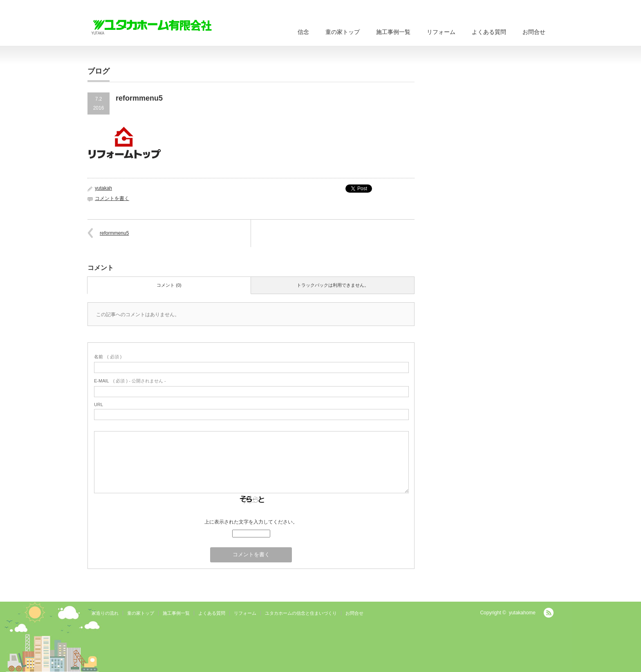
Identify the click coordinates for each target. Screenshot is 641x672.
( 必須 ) (108, 357)
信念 (303, 32)
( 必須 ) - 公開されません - (130, 381)
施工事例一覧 (393, 32)
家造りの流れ (105, 613)
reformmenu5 (114, 233)
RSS (549, 613)
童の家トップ (343, 32)
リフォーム (441, 32)
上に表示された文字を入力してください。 (251, 522)
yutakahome (522, 613)
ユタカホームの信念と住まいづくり (301, 613)
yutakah (103, 188)
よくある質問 (489, 32)
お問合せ (534, 32)
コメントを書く (112, 198)
